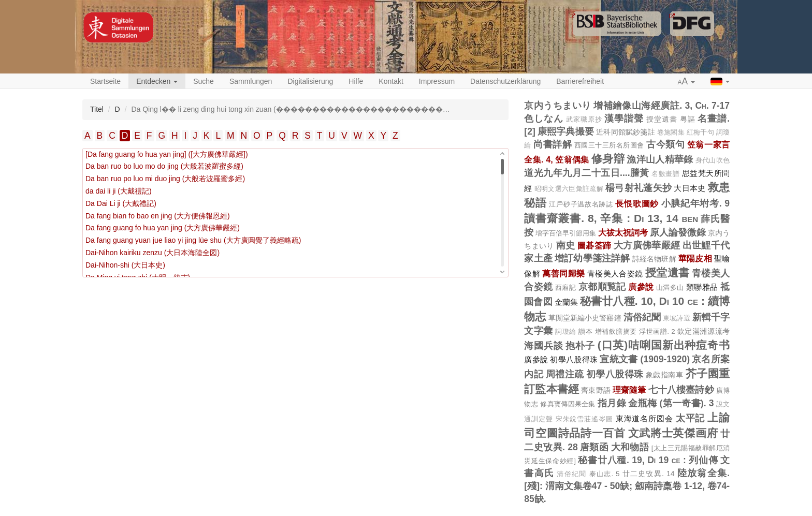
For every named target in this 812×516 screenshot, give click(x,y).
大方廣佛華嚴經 (647, 245)
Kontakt (391, 81)
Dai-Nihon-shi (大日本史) (125, 265)
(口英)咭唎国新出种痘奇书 (664, 345)
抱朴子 (580, 346)
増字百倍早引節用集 (566, 233)
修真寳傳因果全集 (568, 404)
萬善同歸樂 (563, 273)
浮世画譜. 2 (657, 331)
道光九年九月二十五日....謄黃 (587, 173)
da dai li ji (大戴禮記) (119, 191)
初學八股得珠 (574, 359)
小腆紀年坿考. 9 (695, 203)
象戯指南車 (664, 375)
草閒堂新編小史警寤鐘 (585, 318)
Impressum (437, 81)
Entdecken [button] (157, 81)
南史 (566, 245)
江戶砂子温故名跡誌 (581, 204)
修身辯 (608, 159)
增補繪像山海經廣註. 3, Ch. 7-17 (662, 106)
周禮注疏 (565, 374)
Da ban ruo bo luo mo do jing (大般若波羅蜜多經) (164, 166)
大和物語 (630, 447)
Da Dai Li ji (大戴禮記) (121, 203)
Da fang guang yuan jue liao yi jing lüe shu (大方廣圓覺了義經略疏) (193, 240)
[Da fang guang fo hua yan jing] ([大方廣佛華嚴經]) (167, 154)
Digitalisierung (310, 81)
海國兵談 (543, 346)
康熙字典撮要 (566, 131)
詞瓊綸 (566, 332)
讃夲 (585, 331)
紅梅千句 (700, 132)
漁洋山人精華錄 (660, 159)
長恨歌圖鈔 (637, 203)
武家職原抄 (584, 120)
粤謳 (688, 119)
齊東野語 (596, 390)
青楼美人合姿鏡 (615, 274)
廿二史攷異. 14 (649, 474)
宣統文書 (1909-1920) (645, 359)
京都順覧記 (602, 287)
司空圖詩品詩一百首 (575, 433)
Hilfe (356, 81)
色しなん (544, 119)
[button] (687, 82)
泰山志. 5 (605, 474)
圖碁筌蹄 (594, 245)
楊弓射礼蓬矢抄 (639, 188)
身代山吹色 (713, 160)
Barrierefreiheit (580, 81)
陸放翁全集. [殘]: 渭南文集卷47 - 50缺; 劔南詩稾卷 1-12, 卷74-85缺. (627, 486)
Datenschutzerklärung (505, 81)
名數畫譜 (665, 174)
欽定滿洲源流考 (704, 331)
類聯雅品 (702, 287)
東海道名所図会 (644, 418)
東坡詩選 (676, 318)
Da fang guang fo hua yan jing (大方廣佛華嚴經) (163, 228)
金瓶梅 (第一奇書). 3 (671, 403)
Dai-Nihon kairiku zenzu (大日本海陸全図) (153, 253)
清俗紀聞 (642, 317)
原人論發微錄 (678, 232)
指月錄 (612, 403)
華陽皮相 (695, 258)
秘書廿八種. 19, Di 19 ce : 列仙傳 (648, 460)
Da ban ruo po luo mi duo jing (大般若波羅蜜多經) (165, 179)
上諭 (719, 417)
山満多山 (670, 288)
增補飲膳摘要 (616, 331)
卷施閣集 (671, 132)
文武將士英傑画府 (673, 433)
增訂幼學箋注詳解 (592, 258)
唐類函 (594, 447)
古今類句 (665, 144)
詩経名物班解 (654, 259)
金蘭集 (566, 302)
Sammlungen (251, 81)
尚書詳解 (553, 144)
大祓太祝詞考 (623, 232)
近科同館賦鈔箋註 (626, 132)
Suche (204, 81)
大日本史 (690, 188)
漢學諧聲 (624, 119)
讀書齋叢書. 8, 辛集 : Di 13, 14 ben (611, 218)
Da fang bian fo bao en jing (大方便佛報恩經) (158, 216)
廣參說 (641, 287)
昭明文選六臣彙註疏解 (569, 189)
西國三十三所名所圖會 (609, 145)
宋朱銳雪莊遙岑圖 (584, 419)
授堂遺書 (662, 119)
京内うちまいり (557, 106)
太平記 (691, 418)
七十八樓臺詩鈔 (681, 390)
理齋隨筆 (629, 390)
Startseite (105, 81)
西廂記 (565, 288)
